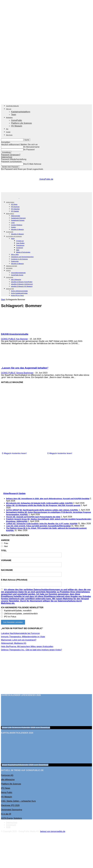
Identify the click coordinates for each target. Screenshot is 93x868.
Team (14, 115)
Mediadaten (9, 118)
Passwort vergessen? (11, 155)
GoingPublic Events (17, 275)
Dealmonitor (15, 261)
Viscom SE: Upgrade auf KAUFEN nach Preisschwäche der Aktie (33, 517)
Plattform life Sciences (11, 784)
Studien (13, 227)
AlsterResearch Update (14, 493)
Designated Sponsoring (11, 810)
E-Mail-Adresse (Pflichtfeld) (14, 580)
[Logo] (10, 198)
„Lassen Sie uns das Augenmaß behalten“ (25, 368)
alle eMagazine (8, 780)
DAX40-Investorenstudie (15, 334)
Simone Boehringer (25, 373)
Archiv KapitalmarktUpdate (19, 293)
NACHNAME (7, 570)
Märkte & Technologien (23, 252)
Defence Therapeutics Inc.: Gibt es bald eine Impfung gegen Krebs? (31, 650)
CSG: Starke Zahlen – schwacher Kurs (18, 801)
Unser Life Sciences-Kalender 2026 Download (26, 728)
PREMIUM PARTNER (12, 266)
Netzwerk (9, 268)
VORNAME (6, 560)
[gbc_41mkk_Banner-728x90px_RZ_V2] (47, 191)
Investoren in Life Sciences (19, 259)
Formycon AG (7, 775)
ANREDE (5, 540)
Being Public (7, 792)
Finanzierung (20, 245)
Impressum (11, 825)
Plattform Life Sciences (21, 123)
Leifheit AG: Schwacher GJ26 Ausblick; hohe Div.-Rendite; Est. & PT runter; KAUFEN (42, 524)
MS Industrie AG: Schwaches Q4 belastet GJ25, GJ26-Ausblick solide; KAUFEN (39, 503)
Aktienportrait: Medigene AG (14, 643)
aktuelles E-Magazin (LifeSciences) (22, 284)
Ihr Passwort (29, 150)
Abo (7, 129)
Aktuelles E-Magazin (17, 229)
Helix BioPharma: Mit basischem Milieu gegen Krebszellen (27, 646)
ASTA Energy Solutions (11, 818)
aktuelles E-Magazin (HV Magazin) (22, 286)
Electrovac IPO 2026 (10, 805)
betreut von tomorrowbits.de (53, 831)
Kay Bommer (22, 339)
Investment (20, 248)
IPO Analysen (15, 207)
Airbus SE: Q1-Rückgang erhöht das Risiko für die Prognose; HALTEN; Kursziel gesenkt (43, 505)
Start (3, 300)
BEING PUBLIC (10, 214)
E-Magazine (10, 277)
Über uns (9, 109)
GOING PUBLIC (10, 202)
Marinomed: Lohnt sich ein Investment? (19, 640)
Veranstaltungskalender (18, 273)
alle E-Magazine (16, 280)
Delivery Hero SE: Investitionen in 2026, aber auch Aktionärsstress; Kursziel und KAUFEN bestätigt (48, 499)
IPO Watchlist (15, 209)
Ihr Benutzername (31, 147)
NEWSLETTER (10, 289)
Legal (13, 223)
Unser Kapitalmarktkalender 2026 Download (25, 765)
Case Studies (20, 243)
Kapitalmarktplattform (21, 112)
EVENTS (8, 271)
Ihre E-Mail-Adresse (32, 164)
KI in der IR (6, 814)
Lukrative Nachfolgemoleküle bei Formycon (20, 633)
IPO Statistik (15, 211)
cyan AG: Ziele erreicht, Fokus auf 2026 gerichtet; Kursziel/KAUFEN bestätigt (38, 526)
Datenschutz (7, 157)
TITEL (4, 551)
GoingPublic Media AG (12, 106)
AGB (8, 827)
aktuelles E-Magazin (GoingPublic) (22, 282)
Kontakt (8, 132)
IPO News (14, 204)
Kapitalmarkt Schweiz (18, 220)
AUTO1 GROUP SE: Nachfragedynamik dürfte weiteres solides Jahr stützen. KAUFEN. (42, 510)
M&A (18, 250)
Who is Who (15, 254)
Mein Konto (9, 135)
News (13, 239)
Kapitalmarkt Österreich (18, 218)
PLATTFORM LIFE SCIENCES (14, 236)
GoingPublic (17, 120)
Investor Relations (17, 225)
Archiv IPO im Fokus (17, 295)
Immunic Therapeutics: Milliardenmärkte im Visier (23, 637)
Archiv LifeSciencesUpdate (19, 291)
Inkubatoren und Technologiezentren (22, 257)
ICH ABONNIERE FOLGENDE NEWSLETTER (22, 608)
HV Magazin (17, 126)
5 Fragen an (20, 241)
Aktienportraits (16, 216)
